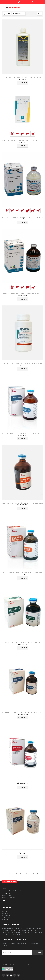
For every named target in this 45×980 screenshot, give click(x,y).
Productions (6, 913)
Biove (7, 78)
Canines (12, 78)
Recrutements (6, 915)
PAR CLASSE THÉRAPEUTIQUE (29, 78)
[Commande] (19, 14)
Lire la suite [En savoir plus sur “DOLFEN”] (23, 578)
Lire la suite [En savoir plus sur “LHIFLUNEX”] (23, 857)
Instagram (15, 975)
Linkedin (18, 975)
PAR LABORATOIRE (38, 141)
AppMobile (5, 919)
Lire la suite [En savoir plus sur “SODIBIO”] (23, 222)
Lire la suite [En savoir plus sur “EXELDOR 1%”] (23, 648)
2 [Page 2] (17, 874)
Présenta (5, 911)
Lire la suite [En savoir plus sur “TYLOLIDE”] (23, 369)
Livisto (16, 433)
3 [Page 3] (21, 874)
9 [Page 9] (38, 874)
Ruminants (41, 503)
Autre (4, 78)
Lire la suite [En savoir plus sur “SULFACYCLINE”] (23, 299)
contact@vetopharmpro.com (11, 903)
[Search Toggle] (4, 7)
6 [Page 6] (26, 874)
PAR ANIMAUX (18, 78)
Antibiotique (6, 217)
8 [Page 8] (34, 874)
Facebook (4, 975)
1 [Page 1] (13, 874)
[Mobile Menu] (7, 7)
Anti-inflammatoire (7, 573)
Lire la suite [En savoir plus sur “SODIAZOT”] (23, 83)
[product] (22, 47)
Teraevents (16, 964)
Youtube (11, 975)
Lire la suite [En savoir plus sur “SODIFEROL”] (23, 146)
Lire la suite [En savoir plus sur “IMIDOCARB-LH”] (23, 718)
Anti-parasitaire (6, 643)
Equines (8, 141)
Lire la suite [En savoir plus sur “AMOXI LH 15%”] (23, 439)
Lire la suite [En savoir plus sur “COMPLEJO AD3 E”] (23, 508)
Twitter (7, 975)
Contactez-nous (7, 917)
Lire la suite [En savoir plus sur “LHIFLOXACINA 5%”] (23, 787)
